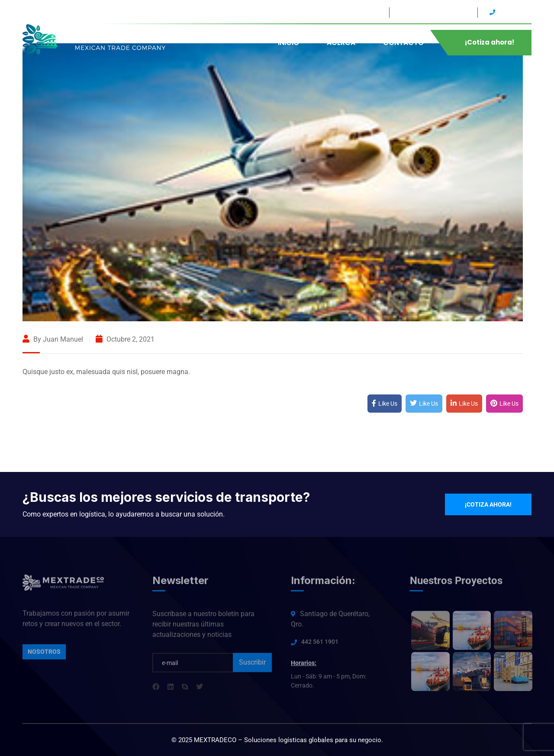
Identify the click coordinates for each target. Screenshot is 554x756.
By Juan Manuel (53, 339)
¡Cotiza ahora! (490, 42)
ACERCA (341, 43)
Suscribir (252, 665)
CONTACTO (403, 43)
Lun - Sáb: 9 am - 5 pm (433, 12)
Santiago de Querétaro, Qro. (335, 12)
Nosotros (44, 654)
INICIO (288, 43)
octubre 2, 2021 (125, 339)
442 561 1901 (320, 644)
